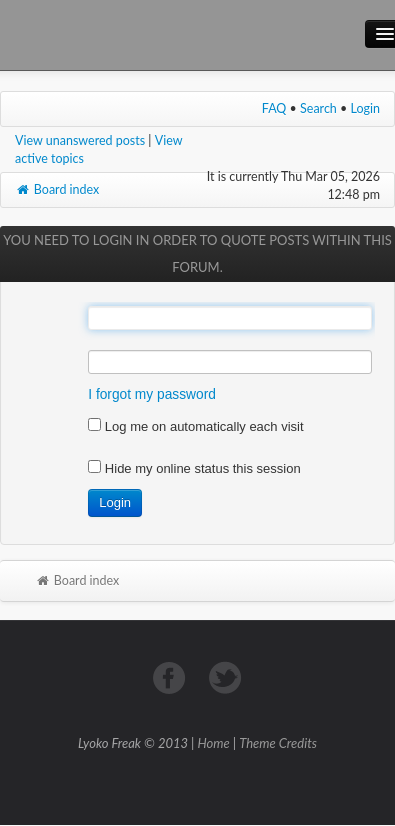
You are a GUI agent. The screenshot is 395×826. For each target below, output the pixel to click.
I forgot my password (152, 394)
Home (214, 743)
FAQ (274, 108)
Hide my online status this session (194, 468)
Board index (57, 189)
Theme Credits (278, 743)
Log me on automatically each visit (195, 426)
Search (318, 108)
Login (366, 108)
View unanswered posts (80, 140)
